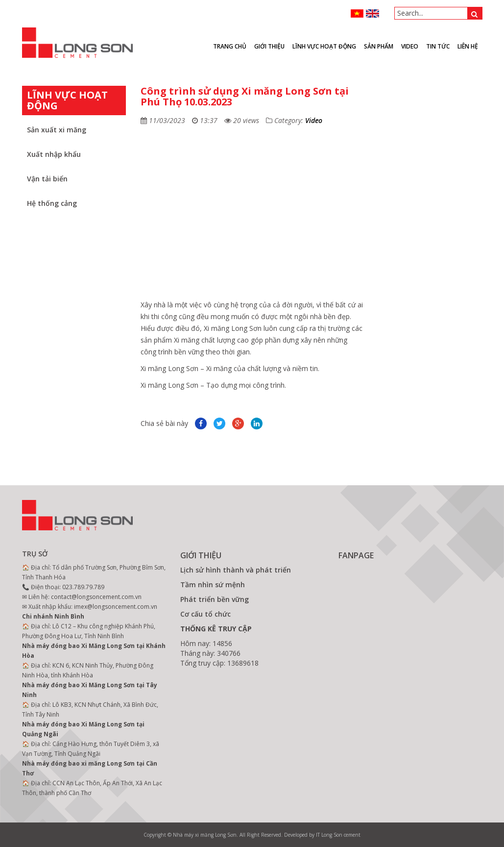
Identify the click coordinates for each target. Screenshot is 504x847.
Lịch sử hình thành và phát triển (236, 570)
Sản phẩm (379, 46)
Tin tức (438, 46)
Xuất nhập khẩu (54, 154)
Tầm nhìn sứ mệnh (213, 585)
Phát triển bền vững (215, 599)
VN (357, 13)
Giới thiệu (269, 46)
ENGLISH (372, 13)
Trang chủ (230, 46)
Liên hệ (468, 46)
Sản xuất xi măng (57, 130)
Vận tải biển (47, 179)
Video (314, 120)
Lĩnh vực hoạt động (324, 46)
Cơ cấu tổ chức (205, 614)
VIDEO (410, 46)
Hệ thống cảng (52, 203)
